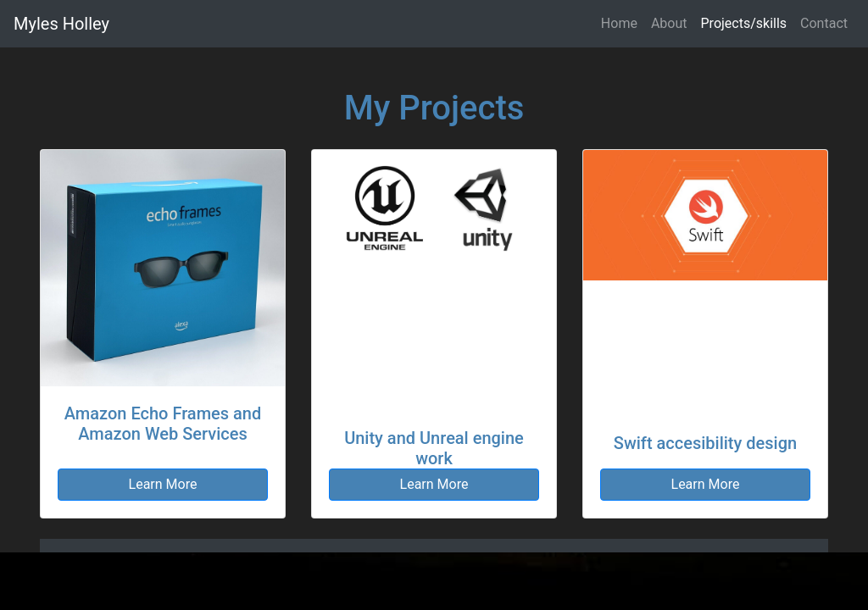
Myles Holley (61, 24)
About (669, 23)
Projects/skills (744, 23)
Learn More (163, 484)
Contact (824, 23)
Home (619, 23)
